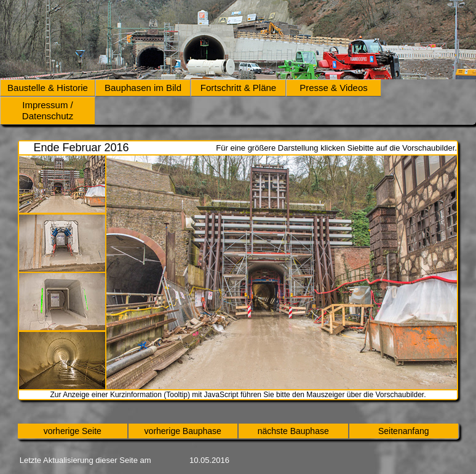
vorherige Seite (73, 431)
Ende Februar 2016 (81, 148)
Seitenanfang (404, 431)
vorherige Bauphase (183, 431)
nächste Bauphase (293, 431)
